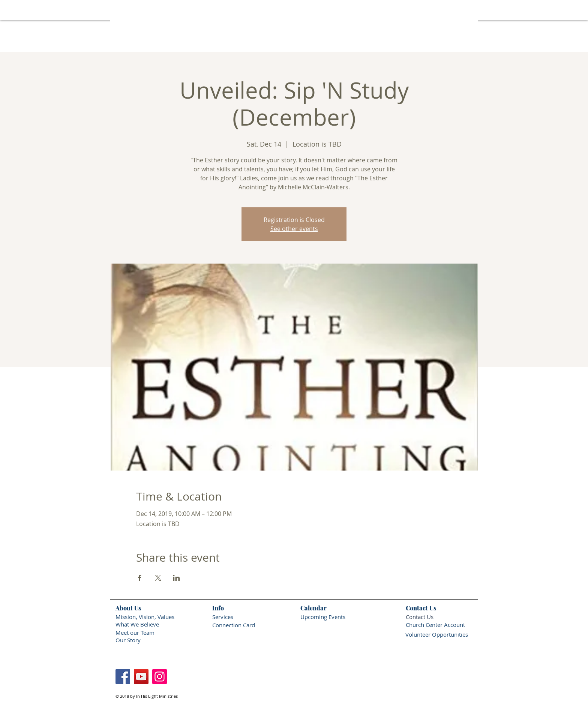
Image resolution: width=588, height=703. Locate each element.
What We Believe (137, 624)
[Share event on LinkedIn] (176, 578)
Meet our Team (135, 633)
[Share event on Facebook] (140, 578)
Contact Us (420, 617)
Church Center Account (435, 625)
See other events (294, 229)
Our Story (129, 640)
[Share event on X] (158, 578)
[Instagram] (160, 677)
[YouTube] (141, 677)
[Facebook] (123, 677)
